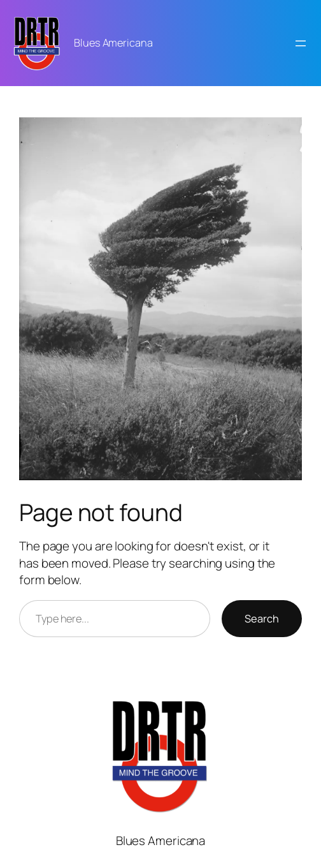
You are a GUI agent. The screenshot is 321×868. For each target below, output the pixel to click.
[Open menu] (301, 43)
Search (262, 619)
